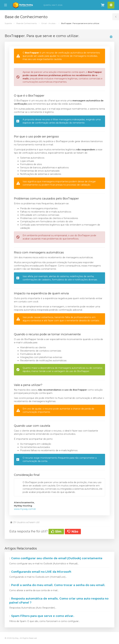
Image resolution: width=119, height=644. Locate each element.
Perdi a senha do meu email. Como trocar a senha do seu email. (57, 585)
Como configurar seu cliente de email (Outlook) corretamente (56, 558)
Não (73, 531)
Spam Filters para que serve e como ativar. (42, 616)
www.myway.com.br (25, 509)
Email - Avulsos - (49, 23)
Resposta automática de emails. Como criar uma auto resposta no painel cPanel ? (59, 601)
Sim (56, 531)
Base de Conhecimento (27, 23)
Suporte (8, 23)
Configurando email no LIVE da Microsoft (40, 572)
